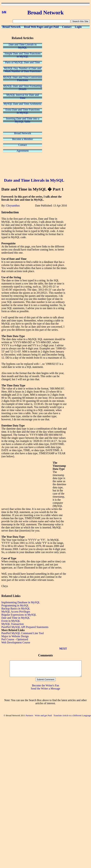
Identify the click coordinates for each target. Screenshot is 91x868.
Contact (67, 27)
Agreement (22, 151)
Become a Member (23, 139)
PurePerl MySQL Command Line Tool (23, 633)
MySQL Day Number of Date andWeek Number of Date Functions (23, 70)
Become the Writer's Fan (45, 689)
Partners (29, 719)
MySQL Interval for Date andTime (23, 96)
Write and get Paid (43, 719)
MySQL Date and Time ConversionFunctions (23, 79)
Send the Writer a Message (45, 692)
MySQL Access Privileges (16, 612)
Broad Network (12, 27)
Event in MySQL (11, 621)
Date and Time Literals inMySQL (23, 46)
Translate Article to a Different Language (72, 719)
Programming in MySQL (15, 605)
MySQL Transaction (13, 624)
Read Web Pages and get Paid (41, 27)
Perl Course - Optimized (15, 639)
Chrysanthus (13, 206)
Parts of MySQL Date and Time (22, 62)
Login (78, 27)
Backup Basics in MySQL (16, 609)
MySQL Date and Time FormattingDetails (22, 87)
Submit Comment (46, 683)
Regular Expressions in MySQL (19, 615)
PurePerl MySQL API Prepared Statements (25, 627)
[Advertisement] (34, 165)
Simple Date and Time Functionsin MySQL (23, 55)
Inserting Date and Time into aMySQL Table (22, 120)
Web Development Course (16, 642)
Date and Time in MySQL (16, 618)
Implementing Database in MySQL (21, 602)
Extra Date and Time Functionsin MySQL (23, 111)
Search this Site (80, 21)
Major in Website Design (15, 636)
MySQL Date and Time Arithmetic (23, 104)
